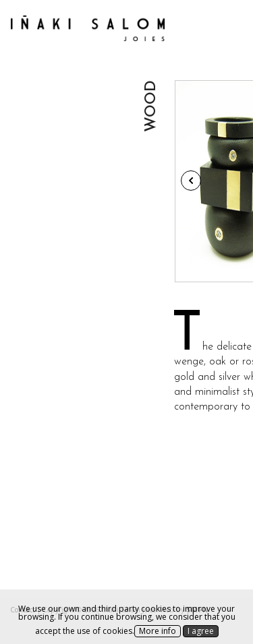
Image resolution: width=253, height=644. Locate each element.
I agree (201, 631)
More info (158, 631)
